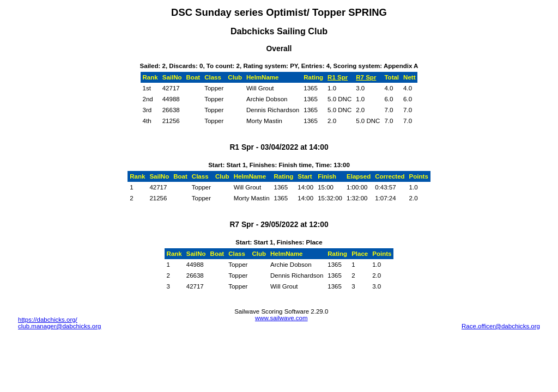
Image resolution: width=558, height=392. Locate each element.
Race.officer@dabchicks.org (501, 326)
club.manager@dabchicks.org (60, 326)
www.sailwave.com (281, 318)
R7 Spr (366, 77)
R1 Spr (338, 77)
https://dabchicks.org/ (48, 320)
